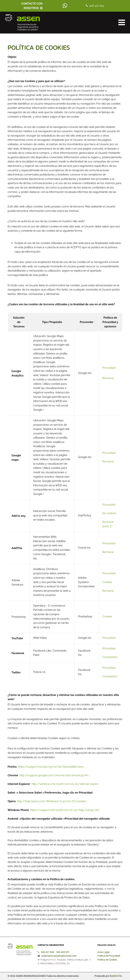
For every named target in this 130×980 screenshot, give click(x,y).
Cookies (107, 582)
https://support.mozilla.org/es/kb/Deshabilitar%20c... (52, 767)
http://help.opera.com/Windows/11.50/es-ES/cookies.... (53, 801)
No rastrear (109, 513)
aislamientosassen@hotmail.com (59, 956)
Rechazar (108, 378)
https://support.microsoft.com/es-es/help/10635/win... (66, 810)
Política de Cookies (107, 960)
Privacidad (109, 368)
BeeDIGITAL (116, 976)
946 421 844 (97, 6)
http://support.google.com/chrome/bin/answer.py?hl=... (55, 775)
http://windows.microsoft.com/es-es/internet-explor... (65, 784)
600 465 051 (63, 952)
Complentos (110, 657)
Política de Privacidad (109, 956)
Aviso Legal (104, 952)
